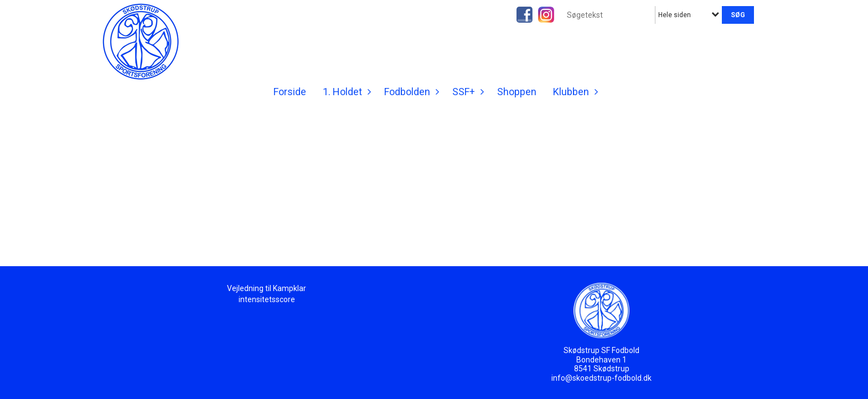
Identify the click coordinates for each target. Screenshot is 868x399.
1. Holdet (345, 92)
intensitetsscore (267, 299)
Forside (290, 92)
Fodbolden (410, 92)
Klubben (574, 92)
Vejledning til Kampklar (267, 288)
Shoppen (517, 92)
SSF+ (466, 92)
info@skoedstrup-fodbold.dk (601, 378)
